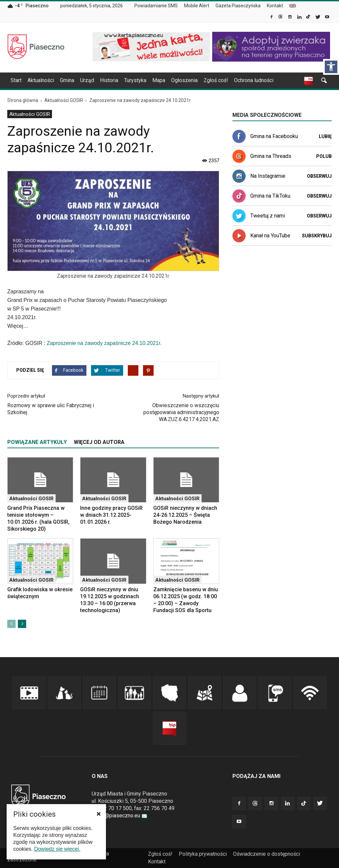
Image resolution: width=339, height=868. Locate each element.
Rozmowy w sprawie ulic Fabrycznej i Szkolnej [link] (51, 409)
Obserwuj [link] (319, 176)
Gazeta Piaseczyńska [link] (238, 6)
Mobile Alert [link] (197, 6)
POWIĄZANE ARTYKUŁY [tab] (37, 442)
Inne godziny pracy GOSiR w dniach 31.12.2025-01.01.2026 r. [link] (111, 515)
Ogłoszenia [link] (184, 80)
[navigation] (162, 80)
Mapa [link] (159, 80)
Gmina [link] (67, 80)
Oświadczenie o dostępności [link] (266, 854)
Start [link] (16, 80)
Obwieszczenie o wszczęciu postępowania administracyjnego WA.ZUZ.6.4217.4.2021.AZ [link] (181, 412)
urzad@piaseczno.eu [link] (120, 816)
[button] (99, 814)
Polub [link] (324, 156)
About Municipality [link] (293, 6)
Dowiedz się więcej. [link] (57, 849)
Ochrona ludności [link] (254, 80)
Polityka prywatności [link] (203, 854)
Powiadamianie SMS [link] (156, 6)
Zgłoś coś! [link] (216, 80)
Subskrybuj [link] (317, 236)
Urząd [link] (87, 80)
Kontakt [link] (275, 6)
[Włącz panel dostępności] (331, 67)
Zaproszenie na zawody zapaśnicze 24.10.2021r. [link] (104, 343)
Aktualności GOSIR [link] (30, 114)
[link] (272, 18)
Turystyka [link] (135, 80)
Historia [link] (109, 80)
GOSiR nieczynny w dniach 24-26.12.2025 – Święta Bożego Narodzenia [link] (185, 515)
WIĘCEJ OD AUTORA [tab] (99, 442)
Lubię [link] (325, 136)
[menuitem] (159, 6)
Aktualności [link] (41, 80)
